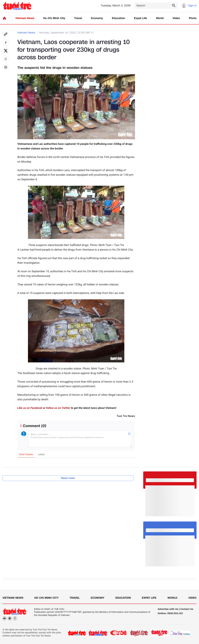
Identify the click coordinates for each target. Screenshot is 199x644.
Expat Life (141, 18)
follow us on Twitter (58, 408)
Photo (193, 18)
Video (176, 18)
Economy (97, 18)
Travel (78, 18)
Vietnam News (25, 18)
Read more (68, 478)
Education (118, 18)
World (160, 18)
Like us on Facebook (30, 408)
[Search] (156, 6)
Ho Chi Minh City (54, 18)
